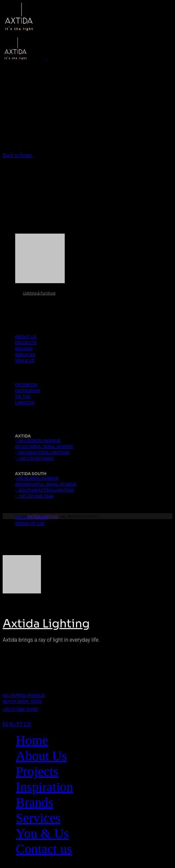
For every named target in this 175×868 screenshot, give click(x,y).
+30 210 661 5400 (35, 458)
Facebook (27, 385)
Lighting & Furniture (39, 293)
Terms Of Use (30, 524)
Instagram (28, 391)
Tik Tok (23, 397)
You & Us (25, 361)
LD (28, 724)
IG (12, 724)
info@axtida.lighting (42, 453)
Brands (24, 349)
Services (25, 355)
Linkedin (25, 403)
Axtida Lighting (43, 517)
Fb (5, 724)
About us (26, 337)
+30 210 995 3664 (35, 496)
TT (20, 724)
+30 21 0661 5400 (20, 709)
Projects (26, 343)
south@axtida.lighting (45, 490)
